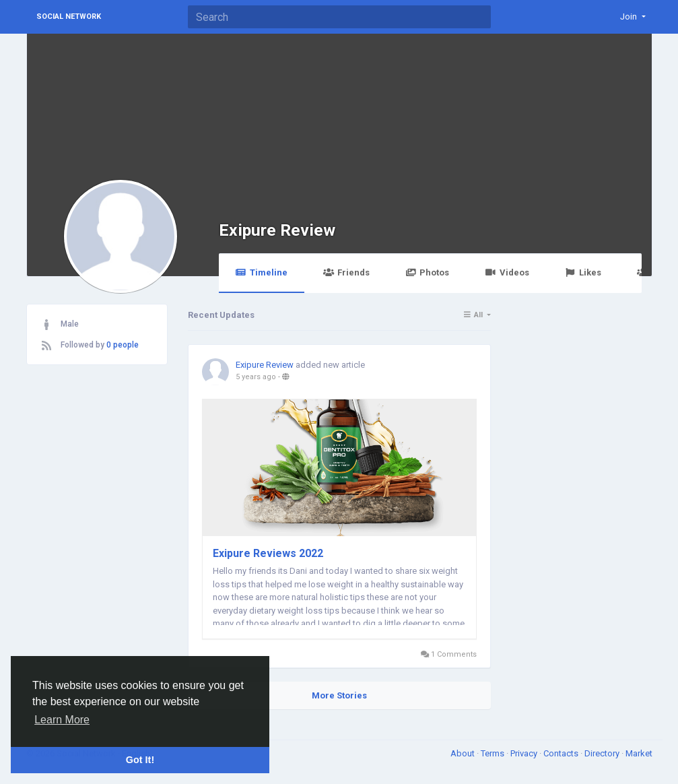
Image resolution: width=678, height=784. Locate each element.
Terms (494, 753)
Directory (603, 753)
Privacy (525, 753)
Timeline (262, 272)
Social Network (69, 17)
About (464, 753)
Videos (507, 272)
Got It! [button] (140, 760)
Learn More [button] (62, 720)
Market (639, 753)
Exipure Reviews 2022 (268, 553)
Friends (346, 272)
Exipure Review (277, 230)
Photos (427, 272)
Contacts (562, 753)
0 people (123, 345)
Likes (583, 272)
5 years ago (256, 377)
